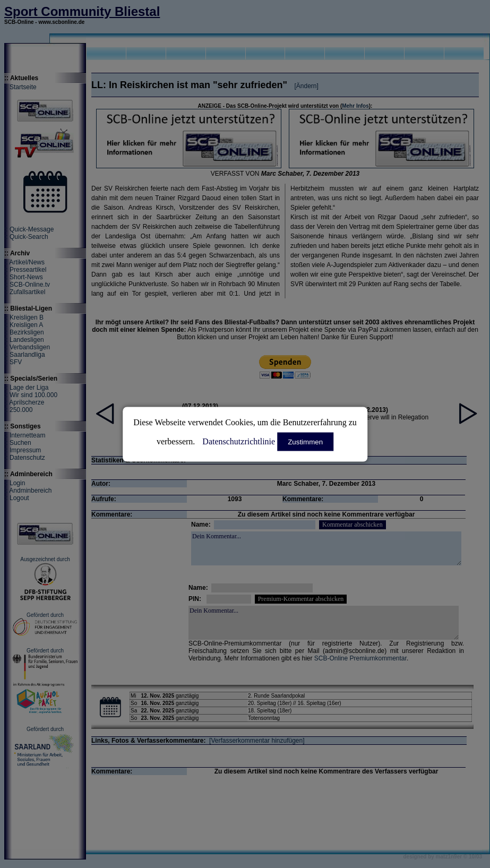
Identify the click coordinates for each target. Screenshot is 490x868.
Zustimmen (305, 441)
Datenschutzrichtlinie (239, 441)
